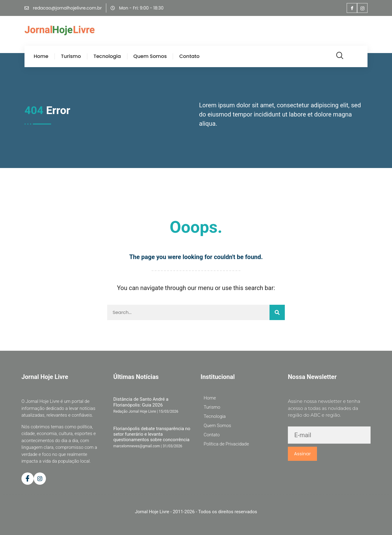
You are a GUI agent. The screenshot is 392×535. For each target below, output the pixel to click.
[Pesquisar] (277, 312)
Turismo (71, 56)
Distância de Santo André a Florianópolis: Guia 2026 (141, 402)
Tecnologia (107, 56)
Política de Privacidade (226, 444)
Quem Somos (150, 56)
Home (41, 56)
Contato (189, 56)
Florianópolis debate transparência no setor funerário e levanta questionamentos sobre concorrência (152, 434)
